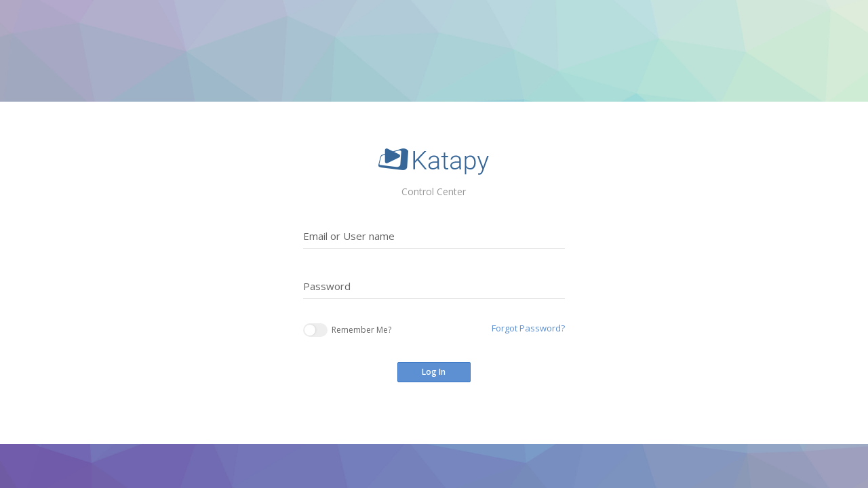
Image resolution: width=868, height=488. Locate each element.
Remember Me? (347, 330)
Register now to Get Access (462, 423)
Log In (434, 372)
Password (327, 286)
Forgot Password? (528, 328)
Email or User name (349, 236)
